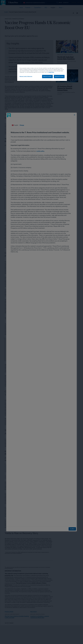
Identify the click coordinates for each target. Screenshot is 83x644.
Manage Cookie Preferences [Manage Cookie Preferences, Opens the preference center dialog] (26, 76)
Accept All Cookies (59, 76)
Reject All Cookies (47, 76)
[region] (42, 73)
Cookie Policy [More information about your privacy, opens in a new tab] (51, 72)
